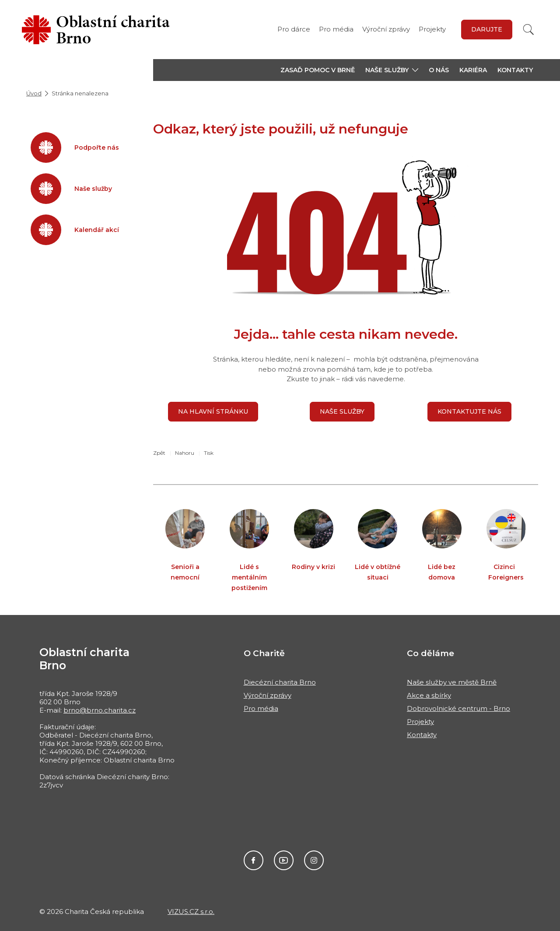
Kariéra (473, 70)
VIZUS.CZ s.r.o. (191, 912)
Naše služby (342, 411)
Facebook (254, 860)
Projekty (432, 29)
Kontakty (515, 70)
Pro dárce (294, 29)
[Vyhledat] (528, 30)
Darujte (487, 29)
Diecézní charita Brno (280, 682)
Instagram (314, 860)
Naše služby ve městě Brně (452, 682)
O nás (439, 70)
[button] (392, 70)
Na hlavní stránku (213, 411)
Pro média (336, 29)
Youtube (284, 860)
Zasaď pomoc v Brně (318, 70)
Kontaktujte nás (469, 411)
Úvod (34, 93)
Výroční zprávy (386, 29)
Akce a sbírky (429, 695)
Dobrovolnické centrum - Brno (458, 708)
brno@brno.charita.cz (100, 710)
